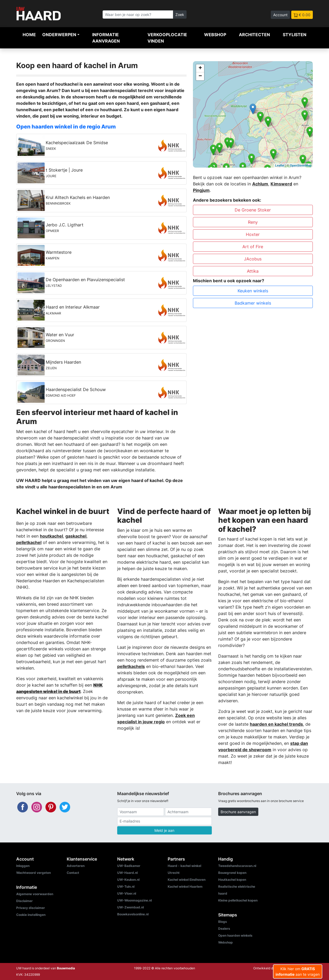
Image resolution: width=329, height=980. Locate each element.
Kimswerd (281, 184)
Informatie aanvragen (106, 38)
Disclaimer (24, 901)
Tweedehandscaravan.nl (237, 866)
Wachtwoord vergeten (33, 873)
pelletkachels (131, 666)
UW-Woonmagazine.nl (134, 900)
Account (280, 15)
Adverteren (76, 866)
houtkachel (51, 536)
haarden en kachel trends (276, 724)
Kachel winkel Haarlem (185, 886)
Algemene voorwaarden (35, 894)
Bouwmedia (66, 968)
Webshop (215, 35)
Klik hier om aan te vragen (298, 971)
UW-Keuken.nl (128, 880)
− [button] (200, 76)
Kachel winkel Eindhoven (187, 880)
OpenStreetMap (301, 165)
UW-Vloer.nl (127, 893)
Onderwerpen (59, 35)
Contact (73, 873)
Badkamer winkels (253, 303)
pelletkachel (29, 542)
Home (29, 35)
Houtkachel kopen (232, 880)
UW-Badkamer (129, 866)
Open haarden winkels (235, 935)
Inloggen (23, 866)
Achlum (260, 184)
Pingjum (201, 190)
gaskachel (76, 536)
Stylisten (295, 35)
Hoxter (253, 234)
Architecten (254, 35)
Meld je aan (164, 830)
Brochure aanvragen (238, 812)
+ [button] (200, 68)
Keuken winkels (253, 291)
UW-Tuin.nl (126, 886)
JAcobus (253, 259)
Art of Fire (253, 247)
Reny (253, 222)
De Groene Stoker (253, 210)
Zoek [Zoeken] (180, 14)
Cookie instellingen (31, 915)
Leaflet (280, 165)
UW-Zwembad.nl (130, 907)
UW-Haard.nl (127, 873)
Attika (253, 271)
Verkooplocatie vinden (167, 38)
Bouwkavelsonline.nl (133, 914)
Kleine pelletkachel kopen (238, 900)
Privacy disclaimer (31, 908)
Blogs (223, 922)
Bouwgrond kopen (232, 873)
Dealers (224, 929)
